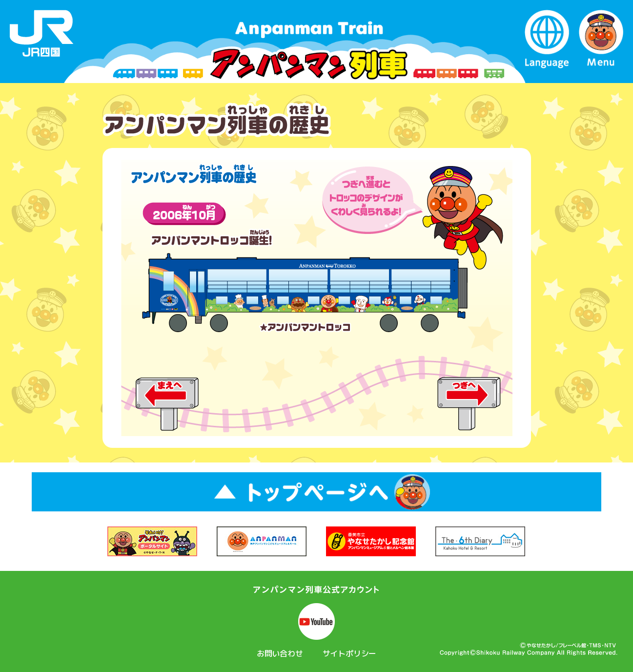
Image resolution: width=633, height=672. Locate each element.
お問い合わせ (280, 653)
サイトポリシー (350, 653)
